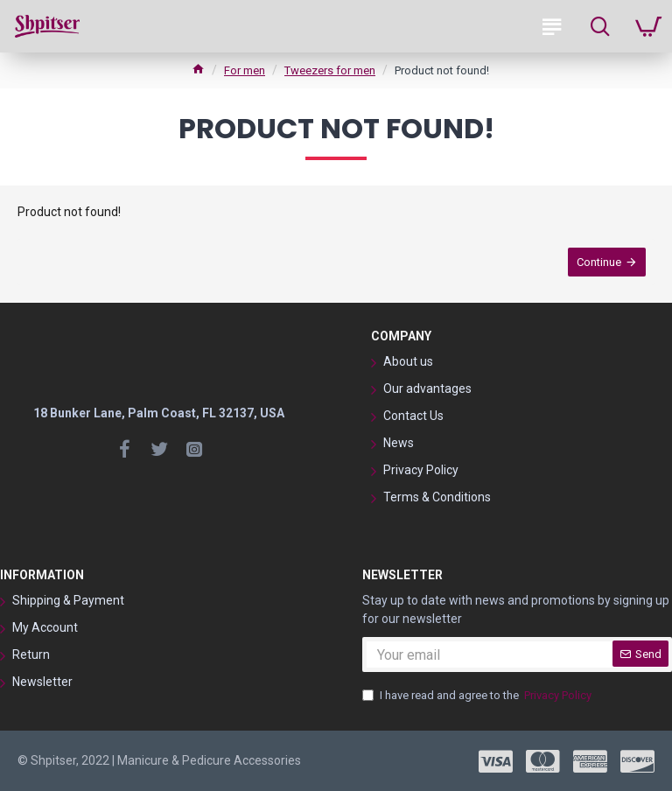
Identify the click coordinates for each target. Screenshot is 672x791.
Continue (599, 262)
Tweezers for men (330, 70)
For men (245, 70)
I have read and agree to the (478, 696)
